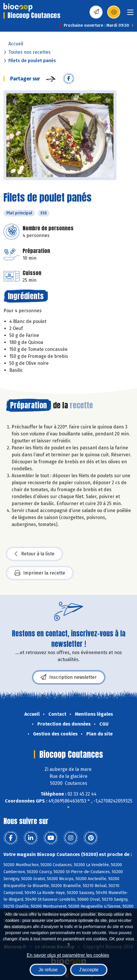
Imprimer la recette (40, 573)
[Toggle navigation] (130, 14)
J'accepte (89, 970)
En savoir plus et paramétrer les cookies (68, 955)
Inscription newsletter (69, 677)
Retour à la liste (34, 554)
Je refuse (48, 970)
